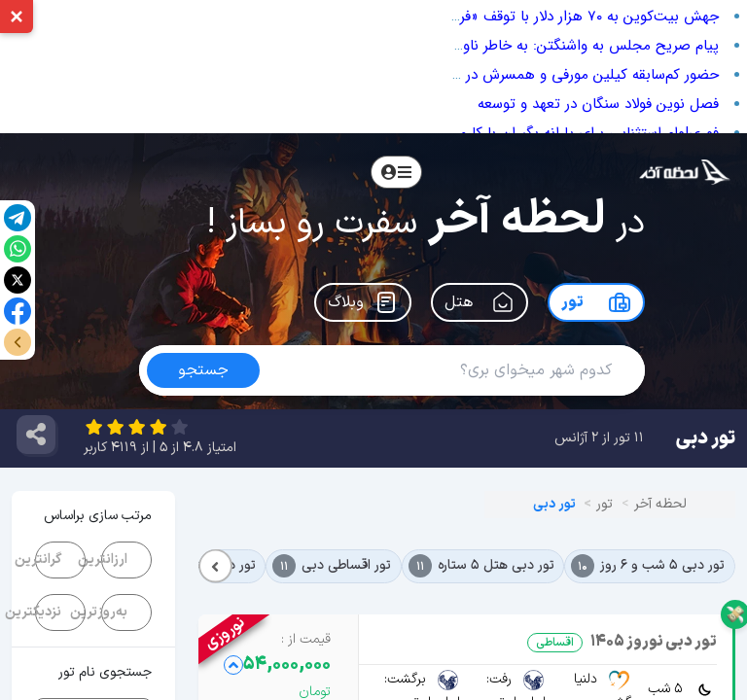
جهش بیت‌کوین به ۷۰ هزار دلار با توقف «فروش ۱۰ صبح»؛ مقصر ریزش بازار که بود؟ (472, 17)
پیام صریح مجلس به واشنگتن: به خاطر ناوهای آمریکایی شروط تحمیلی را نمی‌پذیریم (462, 46)
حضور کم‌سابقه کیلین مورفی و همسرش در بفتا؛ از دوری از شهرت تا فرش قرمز (488, 75)
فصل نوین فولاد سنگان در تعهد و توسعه (598, 104)
